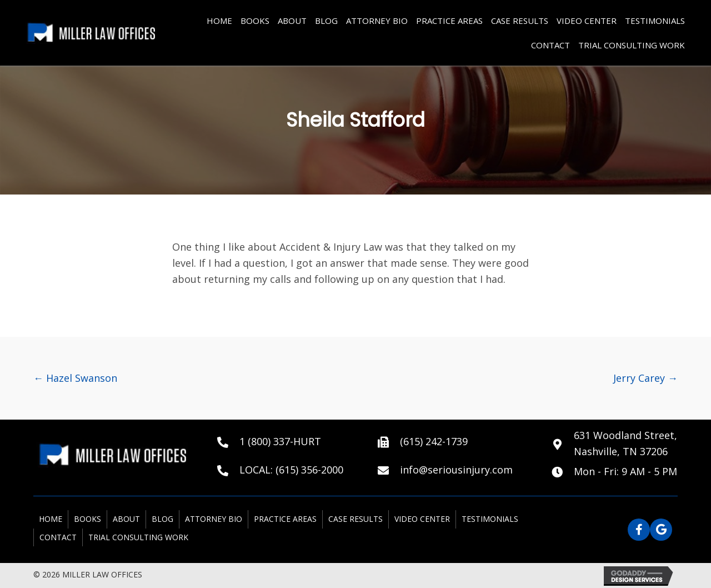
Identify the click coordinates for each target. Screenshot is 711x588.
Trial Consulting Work (632, 45)
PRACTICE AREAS (449, 21)
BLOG (326, 21)
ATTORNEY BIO (377, 21)
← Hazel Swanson (75, 378)
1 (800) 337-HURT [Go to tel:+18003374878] (280, 441)
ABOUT (292, 21)
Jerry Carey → (645, 378)
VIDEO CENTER (587, 21)
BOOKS (255, 21)
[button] (639, 530)
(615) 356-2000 (309, 470)
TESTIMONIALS (655, 21)
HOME (219, 21)
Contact (550, 45)
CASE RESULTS (520, 21)
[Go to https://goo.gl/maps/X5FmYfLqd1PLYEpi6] (615, 444)
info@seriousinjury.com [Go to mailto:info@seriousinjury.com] (456, 470)
